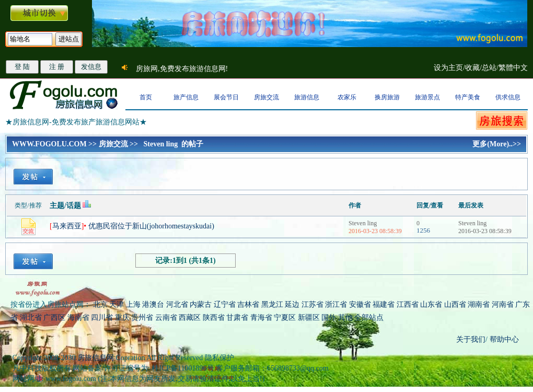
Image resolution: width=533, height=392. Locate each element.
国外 (329, 318)
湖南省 (479, 304)
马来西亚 (67, 226)
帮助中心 (503, 339)
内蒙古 (201, 304)
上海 (133, 304)
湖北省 (31, 318)
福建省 (384, 304)
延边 (292, 304)
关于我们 (471, 339)
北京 (100, 304)
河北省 (177, 304)
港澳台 (153, 304)
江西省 (408, 304)
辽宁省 (225, 304)
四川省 (102, 318)
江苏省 (312, 304)
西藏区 (190, 318)
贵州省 (142, 318)
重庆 (122, 318)
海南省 (78, 318)
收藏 (472, 68)
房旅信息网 (96, 358)
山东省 (432, 304)
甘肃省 (237, 318)
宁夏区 (285, 318)
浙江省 (336, 304)
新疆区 (309, 318)
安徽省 (360, 304)
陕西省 (214, 318)
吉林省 (248, 304)
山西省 (455, 304)
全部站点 (369, 318)
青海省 (261, 318)
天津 (117, 304)
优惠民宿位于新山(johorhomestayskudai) (151, 226)
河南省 (503, 304)
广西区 (54, 318)
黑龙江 (272, 304)
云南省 (166, 318)
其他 (346, 318)
